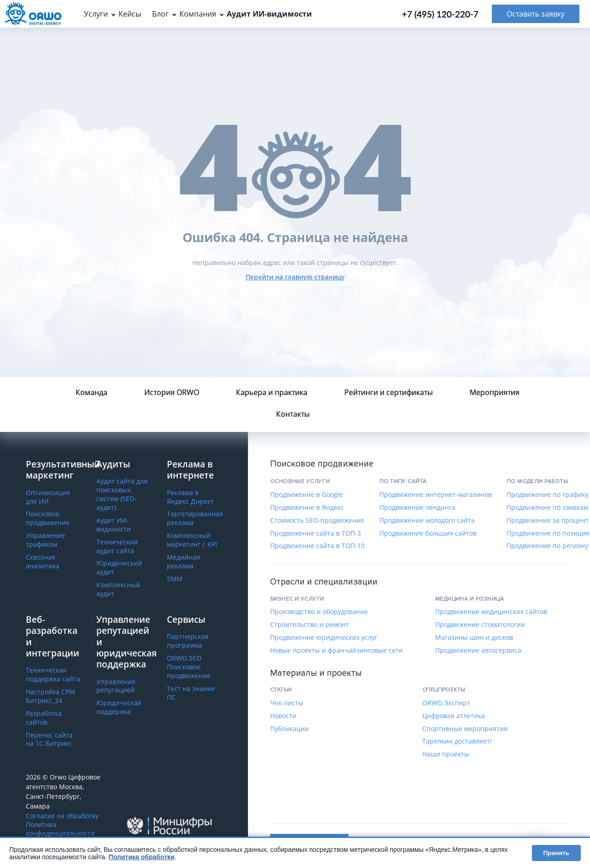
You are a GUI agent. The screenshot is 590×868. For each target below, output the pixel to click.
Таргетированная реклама (195, 518)
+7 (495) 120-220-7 (440, 14)
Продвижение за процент (548, 520)
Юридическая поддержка (119, 707)
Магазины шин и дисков (474, 638)
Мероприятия (495, 392)
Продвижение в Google (307, 495)
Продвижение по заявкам (547, 508)
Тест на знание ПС (191, 693)
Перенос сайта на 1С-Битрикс (49, 740)
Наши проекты (446, 754)
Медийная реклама (183, 562)
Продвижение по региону (547, 546)
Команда (91, 392)
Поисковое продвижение (48, 518)
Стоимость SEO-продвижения (317, 520)
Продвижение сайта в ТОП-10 (317, 546)
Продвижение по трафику (548, 495)
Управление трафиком (45, 540)
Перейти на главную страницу (295, 277)
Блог (160, 14)
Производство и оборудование (319, 612)
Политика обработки (142, 857)
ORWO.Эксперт (446, 703)
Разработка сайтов (44, 718)
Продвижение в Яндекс (307, 508)
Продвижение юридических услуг (324, 638)
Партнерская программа (188, 641)
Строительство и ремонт (310, 625)
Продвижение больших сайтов (428, 533)
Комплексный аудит (118, 589)
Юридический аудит (119, 568)
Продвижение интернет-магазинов (436, 495)
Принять (556, 853)
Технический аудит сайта (117, 546)
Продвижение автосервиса (478, 650)
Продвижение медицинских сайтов (491, 612)
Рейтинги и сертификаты (389, 392)
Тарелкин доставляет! (457, 741)
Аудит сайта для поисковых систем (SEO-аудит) (122, 494)
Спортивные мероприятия (465, 729)
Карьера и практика (272, 392)
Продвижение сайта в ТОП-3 (316, 533)
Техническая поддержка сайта (53, 675)
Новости (283, 716)
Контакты (293, 414)
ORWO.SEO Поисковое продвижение (189, 667)
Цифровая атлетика (454, 716)
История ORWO (172, 392)
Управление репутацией (116, 686)
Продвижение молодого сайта (427, 520)
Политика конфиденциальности (60, 829)
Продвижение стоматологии (480, 625)
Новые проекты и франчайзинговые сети (336, 650)
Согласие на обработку (62, 816)
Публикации (289, 729)
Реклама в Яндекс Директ (190, 497)
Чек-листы (287, 703)
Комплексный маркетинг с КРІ (192, 540)
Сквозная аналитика (43, 562)
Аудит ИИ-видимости (114, 525)
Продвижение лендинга (417, 508)
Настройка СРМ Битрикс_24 (50, 696)
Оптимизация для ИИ (48, 497)
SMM (175, 579)
